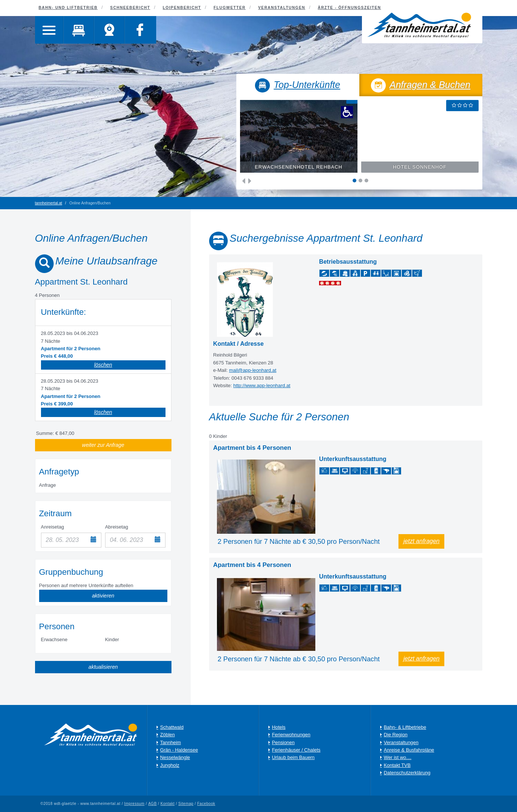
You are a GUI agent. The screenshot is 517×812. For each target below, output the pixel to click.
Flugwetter (230, 8)
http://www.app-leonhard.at (262, 385)
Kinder (112, 639)
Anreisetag (53, 527)
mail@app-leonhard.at (253, 370)
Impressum (134, 804)
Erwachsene (54, 639)
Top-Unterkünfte (298, 86)
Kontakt (168, 804)
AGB (153, 804)
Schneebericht (130, 8)
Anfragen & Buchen (421, 86)
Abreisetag (117, 527)
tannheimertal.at (49, 203)
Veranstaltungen (282, 8)
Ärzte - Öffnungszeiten (350, 8)
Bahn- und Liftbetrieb (68, 8)
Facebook (207, 804)
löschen (103, 365)
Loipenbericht (182, 8)
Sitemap (186, 804)
